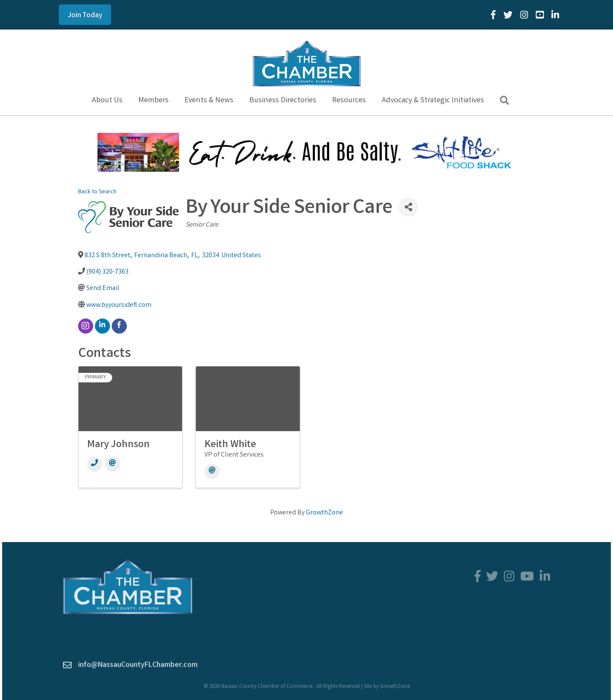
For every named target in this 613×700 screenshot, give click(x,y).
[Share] (408, 207)
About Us (107, 101)
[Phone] (95, 464)
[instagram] (86, 326)
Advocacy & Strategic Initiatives (433, 101)
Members (154, 101)
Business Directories (283, 101)
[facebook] (119, 326)
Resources (349, 101)
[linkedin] (102, 326)
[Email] (113, 464)
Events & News (209, 101)
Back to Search (97, 192)
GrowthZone (324, 513)
